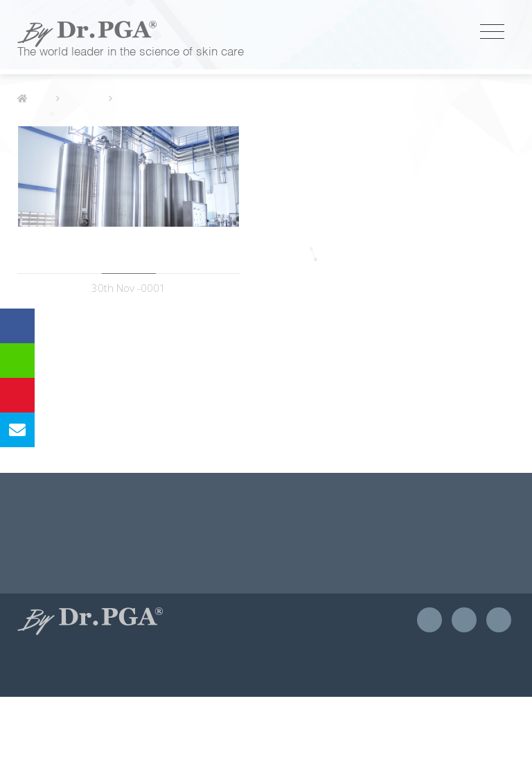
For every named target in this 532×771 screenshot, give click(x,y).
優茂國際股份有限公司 (87, 34)
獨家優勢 (84, 173)
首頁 (33, 173)
